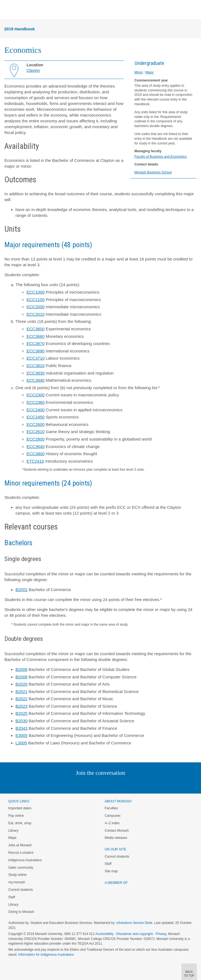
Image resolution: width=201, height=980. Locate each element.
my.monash (17, 882)
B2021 (21, 691)
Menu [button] (7, 10)
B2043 (21, 728)
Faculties (111, 808)
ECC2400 (36, 410)
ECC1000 (36, 292)
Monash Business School (153, 172)
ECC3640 (36, 446)
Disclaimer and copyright (135, 934)
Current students (21, 890)
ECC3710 (36, 358)
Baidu (139, 784)
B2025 (21, 713)
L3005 (21, 743)
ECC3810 (36, 366)
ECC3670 (36, 343)
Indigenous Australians (25, 860)
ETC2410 (35, 461)
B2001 (21, 590)
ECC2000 (36, 307)
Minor (139, 72)
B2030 (21, 721)
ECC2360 (36, 402)
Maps (12, 838)
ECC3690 (36, 351)
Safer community (21, 868)
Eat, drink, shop (20, 823)
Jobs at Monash (20, 845)
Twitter (84, 784)
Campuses (113, 816)
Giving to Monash (21, 912)
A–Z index (112, 823)
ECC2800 (36, 439)
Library (13, 831)
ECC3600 (36, 329)
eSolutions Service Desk (134, 923)
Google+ (105, 784)
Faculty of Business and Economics (160, 157)
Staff (12, 897)
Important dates (20, 808)
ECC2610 (36, 432)
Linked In (73, 784)
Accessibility (104, 934)
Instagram (62, 784)
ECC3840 (36, 380)
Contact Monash (117, 831)
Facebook (95, 784)
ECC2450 (36, 417)
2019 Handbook (19, 29)
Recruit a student (21, 853)
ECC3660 (36, 336)
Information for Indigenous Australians (46, 955)
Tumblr (116, 784)
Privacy (161, 934)
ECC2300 (36, 395)
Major (150, 72)
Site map (111, 871)
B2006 (21, 669)
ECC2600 (36, 424)
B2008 (21, 677)
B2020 (21, 684)
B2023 (21, 706)
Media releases (116, 838)
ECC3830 (36, 373)
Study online (17, 875)
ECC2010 (36, 314)
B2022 (21, 699)
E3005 (21, 735)
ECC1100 (36, 300)
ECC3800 (36, 454)
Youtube (127, 784)
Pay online (16, 816)
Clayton (33, 70)
